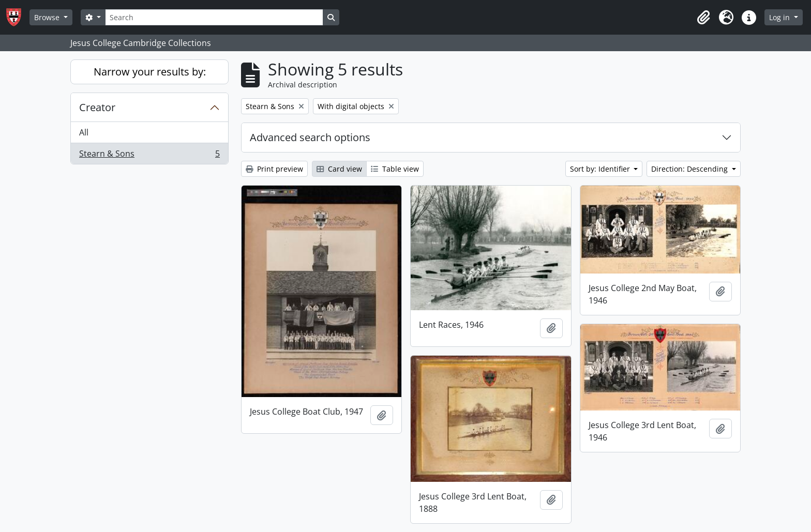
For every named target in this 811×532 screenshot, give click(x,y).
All (84, 132)
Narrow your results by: (150, 72)
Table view (395, 169)
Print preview (274, 169)
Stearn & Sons (149, 156)
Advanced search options (310, 137)
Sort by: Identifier (601, 169)
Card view (339, 169)
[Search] (214, 17)
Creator (97, 107)
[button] (703, 18)
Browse (48, 17)
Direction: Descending (690, 169)
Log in (780, 17)
